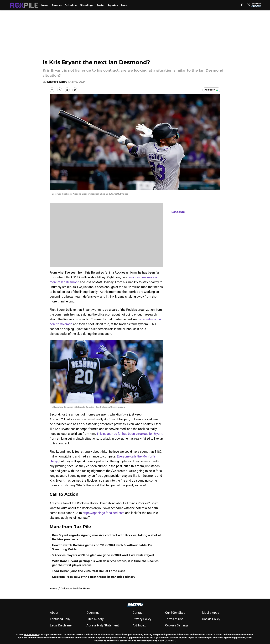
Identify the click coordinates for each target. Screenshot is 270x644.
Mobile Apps (211, 613)
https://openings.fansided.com (104, 513)
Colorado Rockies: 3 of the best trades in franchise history (94, 577)
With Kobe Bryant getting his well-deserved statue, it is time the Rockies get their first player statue (105, 563)
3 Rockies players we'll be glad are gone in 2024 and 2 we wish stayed (103, 555)
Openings (93, 613)
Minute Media (31, 634)
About (54, 613)
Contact (138, 613)
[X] (249, 5)
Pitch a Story (95, 619)
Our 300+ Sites (175, 613)
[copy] (75, 90)
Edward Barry (57, 82)
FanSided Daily (60, 619)
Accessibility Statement (103, 625)
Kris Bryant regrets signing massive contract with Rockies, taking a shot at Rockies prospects (107, 537)
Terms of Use (174, 619)
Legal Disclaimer (61, 625)
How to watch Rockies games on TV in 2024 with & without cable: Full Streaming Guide (103, 547)
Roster (101, 5)
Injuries (113, 5)
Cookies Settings (177, 625)
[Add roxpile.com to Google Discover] (211, 90)
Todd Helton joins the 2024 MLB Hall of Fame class (89, 571)
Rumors (57, 5)
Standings (87, 5)
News (45, 5)
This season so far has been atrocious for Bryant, (130, 434)
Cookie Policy (211, 619)
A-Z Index (139, 625)
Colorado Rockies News (75, 588)
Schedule (71, 5)
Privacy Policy (142, 619)
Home (53, 588)
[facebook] (242, 5)
